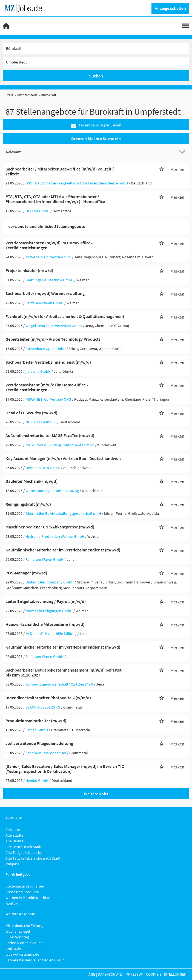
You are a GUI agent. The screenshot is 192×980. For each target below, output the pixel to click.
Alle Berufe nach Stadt (24, 847)
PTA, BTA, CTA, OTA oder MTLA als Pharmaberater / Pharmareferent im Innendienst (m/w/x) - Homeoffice (55, 199)
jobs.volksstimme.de (22, 954)
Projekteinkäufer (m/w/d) (29, 270)
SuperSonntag (17, 937)
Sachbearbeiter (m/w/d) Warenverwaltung (45, 293)
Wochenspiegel (18, 931)
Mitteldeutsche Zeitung (24, 926)
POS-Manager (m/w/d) (26, 573)
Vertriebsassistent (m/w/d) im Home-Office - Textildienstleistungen (47, 387)
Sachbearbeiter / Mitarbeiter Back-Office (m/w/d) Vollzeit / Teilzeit (60, 171)
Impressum (134, 974)
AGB (92, 974)
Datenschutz (110, 974)
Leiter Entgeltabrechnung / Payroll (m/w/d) (46, 601)
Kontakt (12, 903)
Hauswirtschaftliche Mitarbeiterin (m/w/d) (45, 624)
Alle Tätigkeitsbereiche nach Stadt (33, 858)
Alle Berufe (14, 841)
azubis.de (13, 949)
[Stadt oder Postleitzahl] (96, 62)
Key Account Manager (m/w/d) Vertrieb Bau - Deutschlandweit (63, 458)
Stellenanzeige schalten (25, 886)
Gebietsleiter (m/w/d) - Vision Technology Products (53, 339)
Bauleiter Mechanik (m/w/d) (31, 481)
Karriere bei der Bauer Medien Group (35, 960)
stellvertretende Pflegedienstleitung (39, 743)
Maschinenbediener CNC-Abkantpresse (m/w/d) (50, 527)
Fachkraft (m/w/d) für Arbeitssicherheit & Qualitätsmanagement (65, 316)
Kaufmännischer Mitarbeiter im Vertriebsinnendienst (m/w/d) (63, 550)
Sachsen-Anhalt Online (24, 943)
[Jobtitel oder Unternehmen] (96, 48)
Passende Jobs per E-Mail (96, 125)
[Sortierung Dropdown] (183, 152)
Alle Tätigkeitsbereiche (24, 852)
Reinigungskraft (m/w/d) (28, 504)
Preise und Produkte (22, 892)
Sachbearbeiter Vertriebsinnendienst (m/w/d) (48, 362)
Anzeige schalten (170, 8)
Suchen (96, 76)
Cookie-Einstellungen (166, 974)
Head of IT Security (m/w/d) (31, 413)
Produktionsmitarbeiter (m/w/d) (36, 721)
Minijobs (12, 864)
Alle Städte (14, 835)
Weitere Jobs (96, 794)
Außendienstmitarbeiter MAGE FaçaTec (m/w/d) (50, 435)
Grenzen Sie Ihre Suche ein (96, 138)
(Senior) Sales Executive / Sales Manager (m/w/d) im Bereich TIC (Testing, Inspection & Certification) (65, 769)
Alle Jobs (13, 829)
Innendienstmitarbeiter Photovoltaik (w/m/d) (48, 698)
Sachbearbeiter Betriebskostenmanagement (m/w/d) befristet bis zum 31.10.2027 (64, 672)
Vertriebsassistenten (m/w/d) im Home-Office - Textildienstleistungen (49, 245)
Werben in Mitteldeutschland (29, 898)
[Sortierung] (91, 152)
